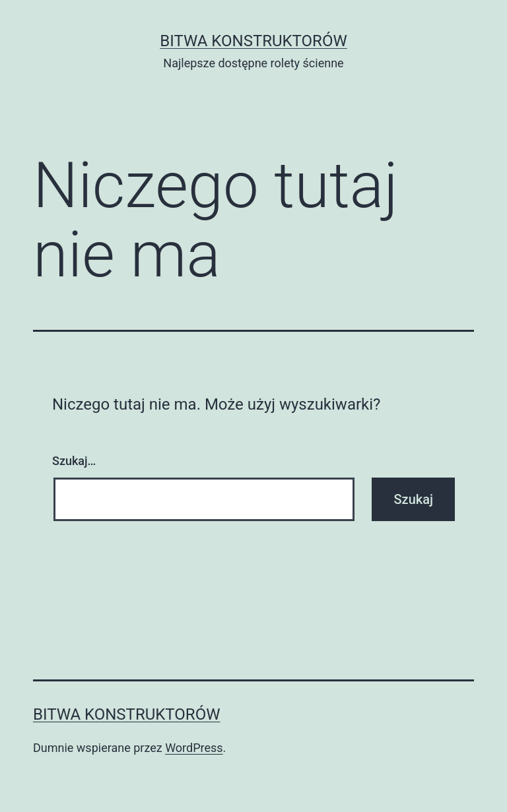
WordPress (194, 748)
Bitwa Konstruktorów (253, 41)
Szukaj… (74, 461)
